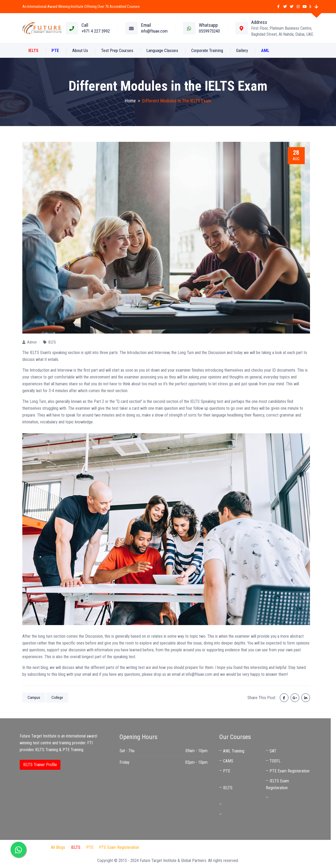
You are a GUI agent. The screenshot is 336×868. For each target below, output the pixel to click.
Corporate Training (207, 50)
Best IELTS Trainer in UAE (264, 847)
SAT (273, 751)
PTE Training (73, 750)
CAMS (228, 761)
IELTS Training (46, 750)
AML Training (234, 751)
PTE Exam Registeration (290, 771)
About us (80, 50)
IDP (169, 847)
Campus (34, 698)
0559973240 (209, 31)
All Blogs (58, 847)
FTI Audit (152, 847)
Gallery (242, 50)
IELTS (228, 788)
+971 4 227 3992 (96, 31)
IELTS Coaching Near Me (243, 805)
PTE (227, 771)
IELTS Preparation (222, 847)
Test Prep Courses (117, 50)
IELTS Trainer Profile (40, 765)
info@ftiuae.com (154, 31)
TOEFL (275, 761)
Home (130, 101)
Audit (198, 847)
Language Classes (162, 50)
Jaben (183, 847)
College (57, 698)
